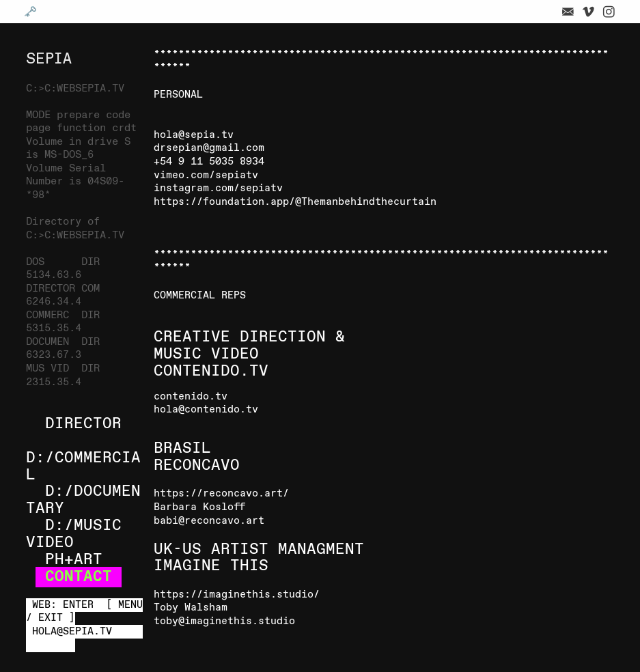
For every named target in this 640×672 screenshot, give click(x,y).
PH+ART (74, 560)
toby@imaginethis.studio (224, 621)
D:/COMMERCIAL (83, 467)
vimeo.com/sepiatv (206, 176)
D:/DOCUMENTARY (83, 500)
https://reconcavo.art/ (221, 494)
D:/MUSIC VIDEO (74, 534)
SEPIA (49, 59)
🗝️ (30, 12)
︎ (609, 13)
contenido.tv (191, 397)
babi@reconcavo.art (209, 521)
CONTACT (79, 577)
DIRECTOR (83, 424)
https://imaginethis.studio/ (237, 595)
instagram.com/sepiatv (218, 188)
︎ (568, 13)
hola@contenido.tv (206, 410)
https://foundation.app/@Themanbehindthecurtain (295, 202)
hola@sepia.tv (194, 135)
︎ (588, 13)
